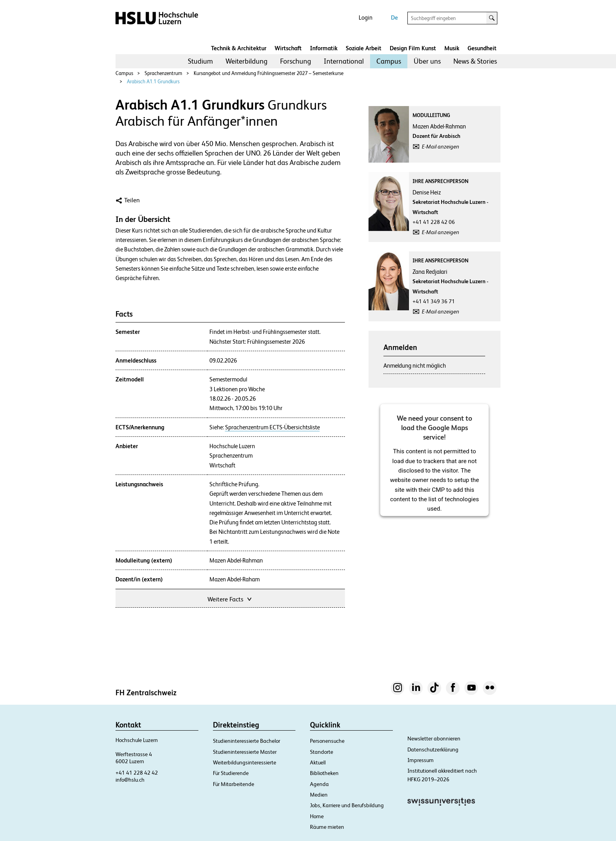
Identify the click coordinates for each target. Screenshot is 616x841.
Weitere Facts (230, 598)
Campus (389, 61)
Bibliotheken (324, 773)
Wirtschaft (288, 48)
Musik (452, 48)
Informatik (324, 48)
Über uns (427, 61)
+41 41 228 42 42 (137, 773)
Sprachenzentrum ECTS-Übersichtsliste (272, 427)
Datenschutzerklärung (433, 749)
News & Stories (475, 61)
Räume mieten (327, 827)
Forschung (296, 61)
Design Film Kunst (413, 48)
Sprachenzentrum (163, 73)
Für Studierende (231, 773)
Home (317, 816)
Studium (200, 61)
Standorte (322, 752)
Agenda (319, 784)
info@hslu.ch (130, 780)
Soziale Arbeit (364, 48)
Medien (319, 795)
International (344, 61)
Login (366, 17)
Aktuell (318, 762)
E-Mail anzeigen (441, 147)
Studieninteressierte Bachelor (247, 741)
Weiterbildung (247, 61)
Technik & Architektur (239, 48)
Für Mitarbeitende (234, 784)
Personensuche (327, 741)
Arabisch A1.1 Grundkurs (153, 82)
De (394, 17)
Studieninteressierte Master (245, 752)
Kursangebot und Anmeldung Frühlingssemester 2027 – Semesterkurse (269, 73)
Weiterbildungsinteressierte (245, 762)
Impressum (421, 760)
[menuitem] (200, 61)
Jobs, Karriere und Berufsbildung (347, 805)
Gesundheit (482, 48)
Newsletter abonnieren (434, 738)
